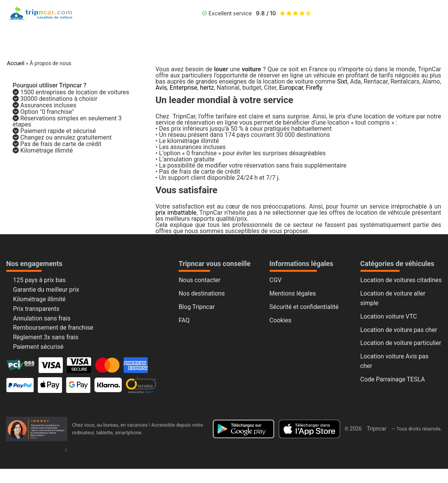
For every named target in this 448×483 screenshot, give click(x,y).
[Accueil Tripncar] (37, 429)
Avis (161, 88)
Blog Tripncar (196, 307)
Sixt (342, 81)
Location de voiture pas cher (399, 330)
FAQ (184, 320)
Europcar (291, 88)
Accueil (16, 63)
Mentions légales (293, 293)
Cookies (280, 320)
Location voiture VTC (389, 316)
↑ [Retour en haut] (66, 450)
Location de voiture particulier (401, 343)
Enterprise (183, 88)
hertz (207, 88)
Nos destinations (202, 293)
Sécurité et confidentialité (304, 307)
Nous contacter (199, 280)
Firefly (314, 88)
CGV (276, 280)
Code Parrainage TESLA (393, 379)
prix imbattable (176, 213)
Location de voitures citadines (401, 280)
